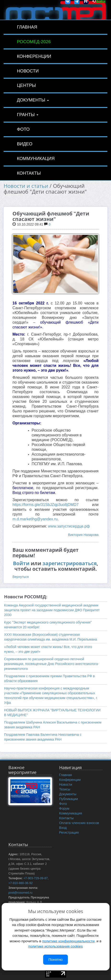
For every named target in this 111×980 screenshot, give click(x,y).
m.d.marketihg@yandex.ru (35, 519)
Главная (27, 27)
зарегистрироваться (70, 563)
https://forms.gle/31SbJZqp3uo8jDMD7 (46, 505)
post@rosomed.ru (20, 893)
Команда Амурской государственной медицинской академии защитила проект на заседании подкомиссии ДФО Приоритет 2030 (52, 610)
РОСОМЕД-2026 (34, 42)
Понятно (55, 959)
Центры (26, 85)
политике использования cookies (55, 946)
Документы (33, 100)
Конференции (34, 56)
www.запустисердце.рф (69, 526)
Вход (63, 828)
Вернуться (21, 577)
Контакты (29, 173)
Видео (25, 144)
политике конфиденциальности (68, 941)
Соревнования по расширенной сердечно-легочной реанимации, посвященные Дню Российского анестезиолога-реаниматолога (52, 664)
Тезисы (65, 789)
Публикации (69, 799)
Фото (23, 129)
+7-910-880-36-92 (20, 883)
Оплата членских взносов (79, 823)
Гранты (28, 115)
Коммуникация (36, 158)
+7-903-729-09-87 (36, 878)
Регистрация (69, 832)
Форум (64, 808)
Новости (28, 71)
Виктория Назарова (83, 535)
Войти (21, 563)
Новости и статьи (26, 186)
